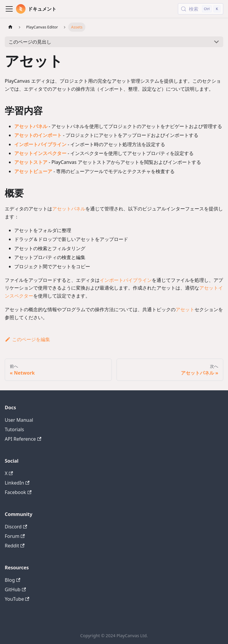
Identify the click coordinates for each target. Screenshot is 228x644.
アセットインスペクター (40, 153)
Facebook (18, 492)
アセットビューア (33, 171)
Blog (12, 580)
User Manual (19, 420)
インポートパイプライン (40, 144)
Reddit (15, 546)
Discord (16, 527)
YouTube (17, 599)
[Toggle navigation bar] (9, 9)
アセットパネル (31, 126)
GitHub (15, 589)
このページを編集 (27, 339)
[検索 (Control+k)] (201, 9)
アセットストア (31, 162)
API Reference (23, 439)
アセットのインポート (38, 135)
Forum (15, 536)
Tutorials (14, 429)
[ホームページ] (10, 27)
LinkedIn (17, 483)
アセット (185, 309)
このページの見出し (30, 42)
